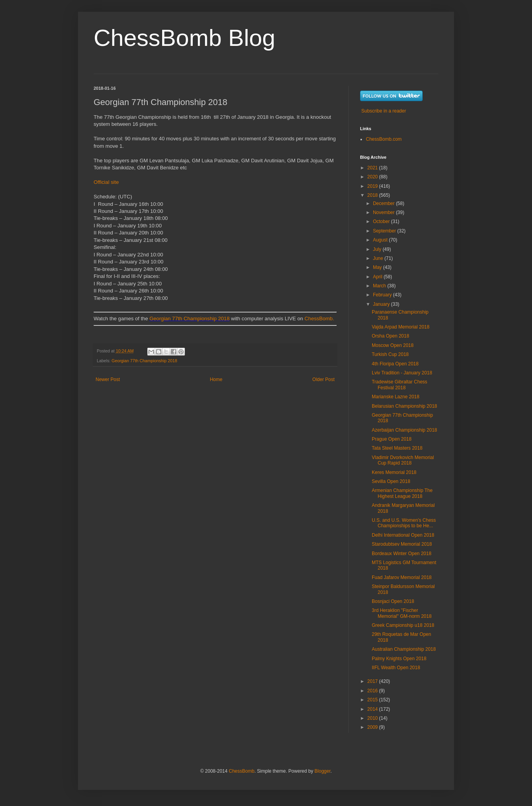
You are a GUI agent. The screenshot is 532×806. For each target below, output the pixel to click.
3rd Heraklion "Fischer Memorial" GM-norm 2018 (402, 613)
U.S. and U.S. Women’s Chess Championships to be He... (404, 523)
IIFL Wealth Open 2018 (396, 668)
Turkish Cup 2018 (390, 354)
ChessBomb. (319, 319)
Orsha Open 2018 (390, 336)
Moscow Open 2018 (393, 345)
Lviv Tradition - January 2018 (402, 373)
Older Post (323, 379)
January (382, 304)
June (379, 258)
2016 (373, 691)
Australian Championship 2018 (404, 649)
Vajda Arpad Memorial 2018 (401, 327)
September (385, 231)
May (378, 267)
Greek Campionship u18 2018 (403, 625)
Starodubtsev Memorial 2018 (402, 544)
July (378, 249)
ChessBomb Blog (185, 38)
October (382, 221)
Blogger (323, 771)
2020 (373, 177)
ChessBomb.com (384, 139)
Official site (106, 182)
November (385, 212)
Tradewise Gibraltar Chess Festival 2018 (400, 385)
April (378, 277)
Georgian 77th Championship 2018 (189, 319)
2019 (373, 186)
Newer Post (108, 379)
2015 (373, 700)
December (385, 203)
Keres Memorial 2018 (394, 472)
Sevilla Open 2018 (391, 481)
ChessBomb (242, 771)
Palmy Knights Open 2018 (399, 659)
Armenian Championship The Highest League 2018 (402, 493)
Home (216, 379)
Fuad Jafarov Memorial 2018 (402, 577)
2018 (373, 195)
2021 (373, 168)
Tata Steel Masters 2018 (397, 448)
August (381, 240)
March (380, 286)
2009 (373, 727)
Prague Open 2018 (392, 439)
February (383, 295)
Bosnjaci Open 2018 (393, 601)
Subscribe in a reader (384, 111)
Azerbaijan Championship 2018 (404, 430)
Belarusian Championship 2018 (404, 406)
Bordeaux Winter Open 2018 (402, 554)
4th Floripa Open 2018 (395, 364)
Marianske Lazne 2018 (395, 397)
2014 (373, 709)
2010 (373, 718)
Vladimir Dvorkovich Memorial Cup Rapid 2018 (403, 460)
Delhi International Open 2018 (403, 535)
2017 (373, 681)
